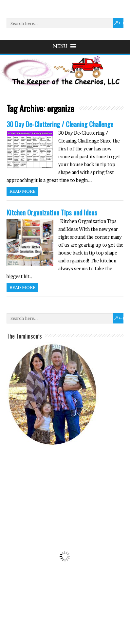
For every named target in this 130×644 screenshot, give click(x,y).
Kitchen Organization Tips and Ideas (52, 212)
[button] (60, 46)
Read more (22, 191)
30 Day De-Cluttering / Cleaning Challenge (60, 124)
